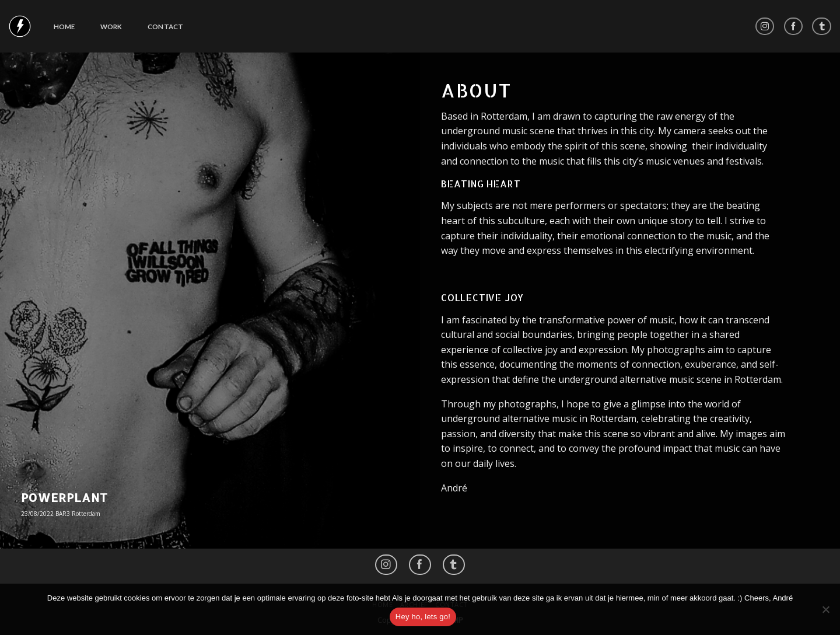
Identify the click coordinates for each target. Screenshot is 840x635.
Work (111, 27)
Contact (166, 27)
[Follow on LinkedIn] (822, 26)
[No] (825, 613)
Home (64, 27)
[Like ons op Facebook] (794, 26)
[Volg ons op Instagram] (765, 26)
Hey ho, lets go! (423, 617)
